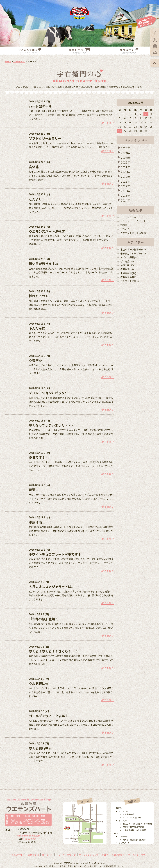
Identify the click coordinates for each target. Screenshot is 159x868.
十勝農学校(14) (128, 273)
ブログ (105, 855)
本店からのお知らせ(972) (134, 249)
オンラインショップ (89, 855)
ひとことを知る (17, 855)
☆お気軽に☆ (39, 684)
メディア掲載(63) (129, 257)
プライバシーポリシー (139, 855)
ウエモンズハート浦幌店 (47, 231)
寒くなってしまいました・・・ (52, 425)
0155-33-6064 (29, 839)
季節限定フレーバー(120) (134, 253)
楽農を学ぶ (33, 855)
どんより (35, 199)
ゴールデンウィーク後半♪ (48, 716)
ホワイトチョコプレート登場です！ (55, 554)
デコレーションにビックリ (48, 393)
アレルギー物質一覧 (66, 855)
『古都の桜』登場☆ (44, 619)
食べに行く (48, 855)
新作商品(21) (127, 261)
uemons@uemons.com (29, 836)
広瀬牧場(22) (127, 269)
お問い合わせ (118, 855)
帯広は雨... (37, 522)
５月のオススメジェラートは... (52, 587)
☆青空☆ (35, 361)
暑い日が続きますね (44, 264)
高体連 (34, 167)
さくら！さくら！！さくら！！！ (53, 651)
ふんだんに (37, 328)
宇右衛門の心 (19, 61)
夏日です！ (37, 457)
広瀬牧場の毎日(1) (130, 277)
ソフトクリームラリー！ (47, 138)
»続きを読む (107, 123)
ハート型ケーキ (40, 106)
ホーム (8, 61)
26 (120, 131)
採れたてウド (39, 296)
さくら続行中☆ (40, 748)
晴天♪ (34, 490)
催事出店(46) (127, 265)
